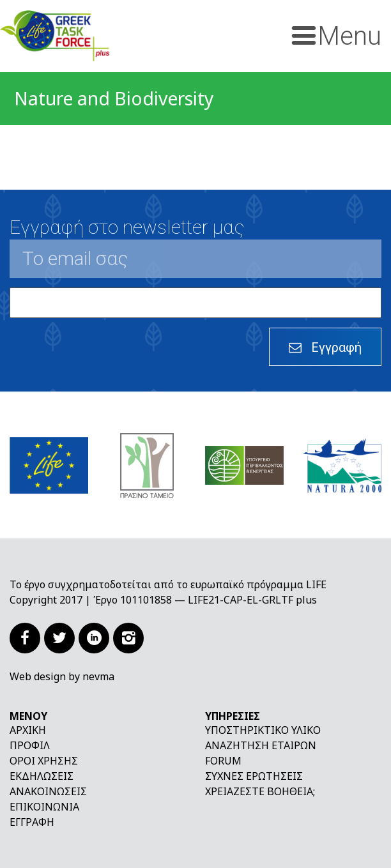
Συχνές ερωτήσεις (254, 776)
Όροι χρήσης (44, 761)
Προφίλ (30, 745)
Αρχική (28, 730)
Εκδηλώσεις (42, 776)
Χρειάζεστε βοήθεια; (260, 791)
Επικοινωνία (44, 807)
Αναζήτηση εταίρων (261, 745)
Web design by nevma (62, 676)
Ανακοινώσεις (48, 791)
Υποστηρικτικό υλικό (263, 730)
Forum (223, 761)
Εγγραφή (32, 822)
